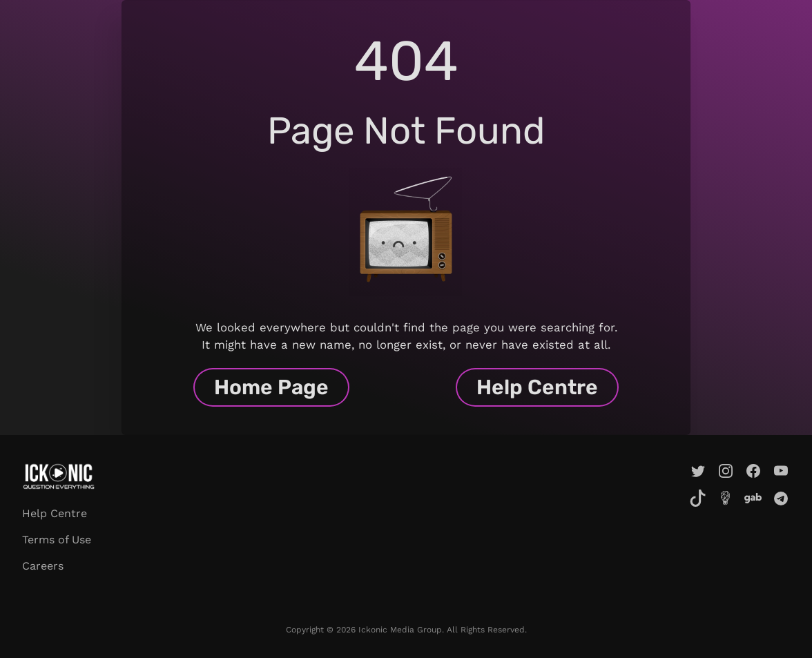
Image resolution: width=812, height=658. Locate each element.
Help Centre (537, 387)
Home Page (271, 387)
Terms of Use (57, 540)
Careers (43, 566)
